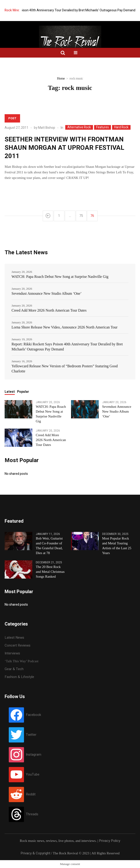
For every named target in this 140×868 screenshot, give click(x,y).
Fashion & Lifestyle (19, 677)
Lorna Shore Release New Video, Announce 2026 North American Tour (64, 327)
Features (103, 127)
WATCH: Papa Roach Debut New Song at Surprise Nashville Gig (60, 277)
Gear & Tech (14, 669)
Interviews (12, 653)
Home (61, 78)
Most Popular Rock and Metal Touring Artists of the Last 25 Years (117, 546)
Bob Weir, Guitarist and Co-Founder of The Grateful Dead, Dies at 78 (49, 546)
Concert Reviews (18, 645)
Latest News (14, 638)
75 (81, 216)
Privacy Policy (110, 841)
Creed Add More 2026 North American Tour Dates (49, 310)
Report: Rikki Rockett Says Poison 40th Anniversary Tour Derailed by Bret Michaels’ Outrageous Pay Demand (67, 347)
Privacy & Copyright (35, 853)
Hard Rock (121, 127)
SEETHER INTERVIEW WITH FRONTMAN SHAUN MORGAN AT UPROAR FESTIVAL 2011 (64, 148)
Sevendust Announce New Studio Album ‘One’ (47, 293)
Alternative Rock (79, 127)
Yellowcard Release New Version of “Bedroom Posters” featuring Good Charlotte (65, 369)
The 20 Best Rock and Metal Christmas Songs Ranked (50, 572)
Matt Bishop (47, 128)
